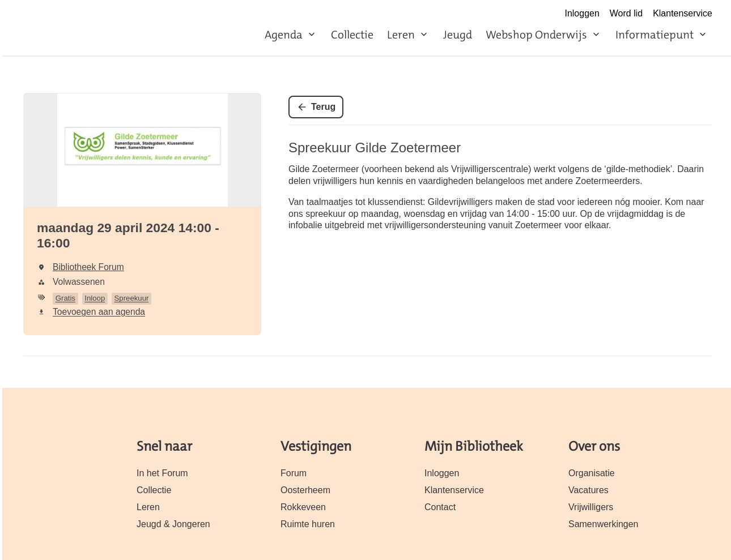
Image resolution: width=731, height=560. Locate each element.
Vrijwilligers (591, 507)
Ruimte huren (308, 524)
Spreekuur (132, 298)
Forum (294, 473)
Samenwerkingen (603, 524)
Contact (440, 507)
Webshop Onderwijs (536, 35)
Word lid (626, 13)
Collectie (352, 35)
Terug (323, 107)
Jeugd (458, 35)
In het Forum (162, 473)
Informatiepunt (654, 35)
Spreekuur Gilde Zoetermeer (375, 148)
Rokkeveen (303, 507)
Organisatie (592, 473)
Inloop (95, 298)
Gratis (65, 298)
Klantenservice (683, 13)
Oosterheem (305, 490)
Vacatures (588, 490)
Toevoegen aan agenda (99, 312)
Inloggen (582, 13)
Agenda (284, 35)
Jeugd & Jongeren (173, 524)
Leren (401, 35)
